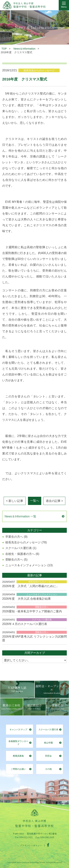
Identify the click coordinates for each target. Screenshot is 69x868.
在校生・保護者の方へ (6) (22, 554)
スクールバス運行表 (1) (21, 548)
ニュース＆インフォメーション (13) (29, 565)
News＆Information (24, 49)
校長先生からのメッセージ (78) (26, 542)
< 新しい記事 (15, 501)
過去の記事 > (54, 501)
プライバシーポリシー (31, 845)
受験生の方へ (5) (16, 560)
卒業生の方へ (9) (16, 537)
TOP (4, 49)
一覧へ (35, 501)
